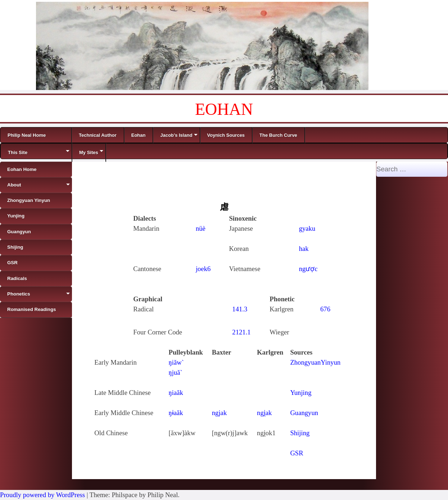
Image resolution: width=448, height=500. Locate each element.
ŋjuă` (176, 372)
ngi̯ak (264, 413)
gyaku (307, 228)
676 (325, 309)
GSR (297, 453)
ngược (308, 269)
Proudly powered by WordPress (42, 495)
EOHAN (224, 109)
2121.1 (241, 332)
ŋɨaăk (176, 413)
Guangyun (304, 413)
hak (304, 249)
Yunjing (301, 393)
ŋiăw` (176, 362)
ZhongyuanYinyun (315, 362)
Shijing (300, 433)
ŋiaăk (176, 393)
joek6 (203, 269)
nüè (201, 228)
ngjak (219, 413)
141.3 (240, 309)
